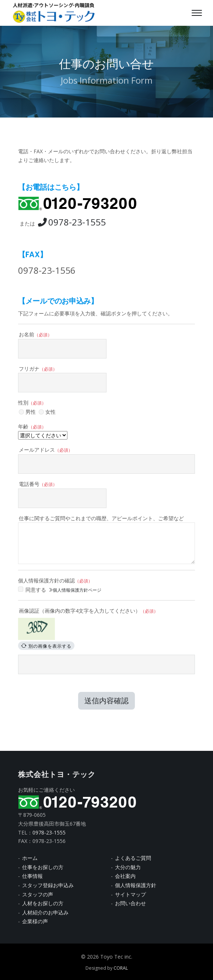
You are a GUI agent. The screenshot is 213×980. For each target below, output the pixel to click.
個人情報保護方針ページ (75, 590)
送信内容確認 (106, 701)
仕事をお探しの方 (43, 867)
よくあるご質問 (133, 858)
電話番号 (38, 484)
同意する (36, 590)
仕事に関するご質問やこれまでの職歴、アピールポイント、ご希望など (101, 518)
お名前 (35, 334)
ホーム (30, 858)
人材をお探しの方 (43, 903)
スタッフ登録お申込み (48, 885)
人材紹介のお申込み (45, 912)
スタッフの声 (38, 894)
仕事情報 (32, 876)
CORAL (121, 968)
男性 (27, 412)
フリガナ (38, 369)
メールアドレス (46, 450)
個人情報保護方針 (136, 885)
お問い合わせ (130, 903)
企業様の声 (35, 921)
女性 (47, 412)
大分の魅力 (128, 867)
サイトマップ (130, 894)
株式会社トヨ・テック (57, 774)
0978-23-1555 (72, 222)
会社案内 (125, 876)
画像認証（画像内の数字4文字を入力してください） (88, 611)
